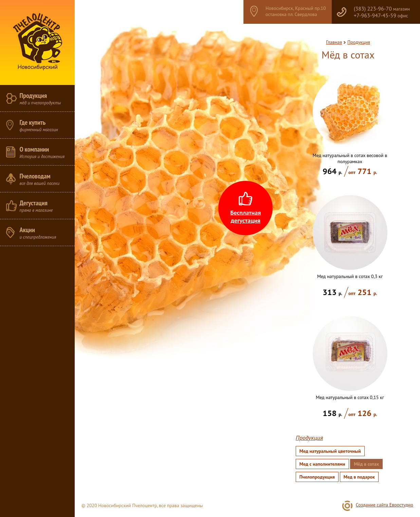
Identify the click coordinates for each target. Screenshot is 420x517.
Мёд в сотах (366, 464)
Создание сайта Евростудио (385, 505)
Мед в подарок (359, 477)
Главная (334, 42)
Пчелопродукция (317, 477)
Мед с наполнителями (322, 464)
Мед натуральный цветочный (330, 451)
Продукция (359, 42)
